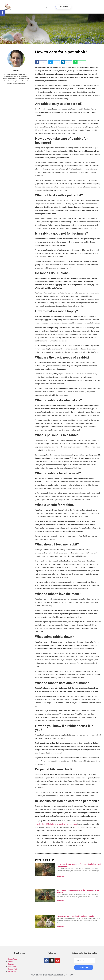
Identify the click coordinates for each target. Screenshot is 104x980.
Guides (11, 962)
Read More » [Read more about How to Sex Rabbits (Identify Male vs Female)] (60, 926)
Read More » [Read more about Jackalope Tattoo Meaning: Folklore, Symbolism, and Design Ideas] (60, 876)
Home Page (12, 959)
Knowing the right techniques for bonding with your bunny (56, 824)
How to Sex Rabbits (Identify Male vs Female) (76, 916)
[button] (46, 7)
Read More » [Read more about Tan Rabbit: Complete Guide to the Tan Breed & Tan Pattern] (60, 900)
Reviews (11, 964)
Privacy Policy (13, 969)
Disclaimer (12, 971)
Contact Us (12, 966)
